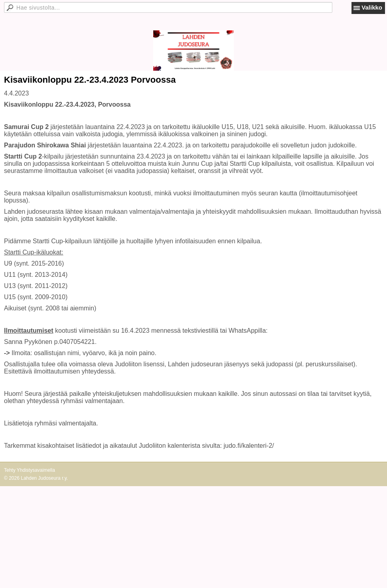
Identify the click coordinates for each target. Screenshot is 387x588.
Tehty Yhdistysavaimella (30, 470)
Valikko (372, 7)
